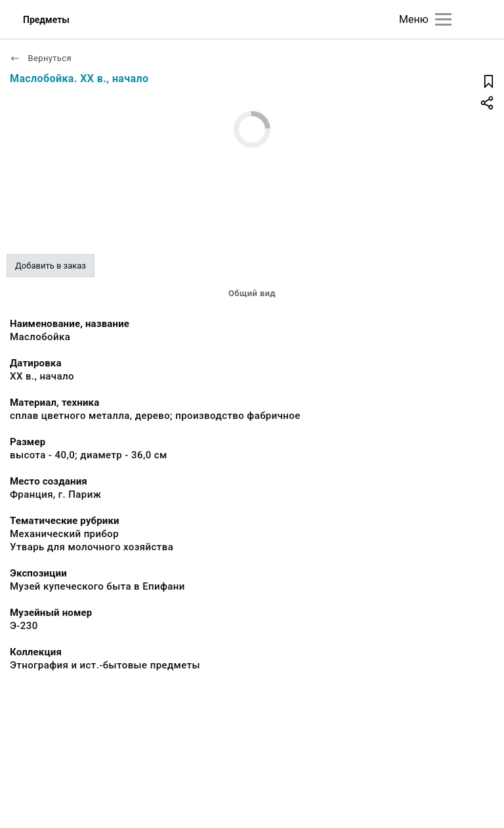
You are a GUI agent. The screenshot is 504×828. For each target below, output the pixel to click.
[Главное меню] (443, 19)
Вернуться (41, 58)
